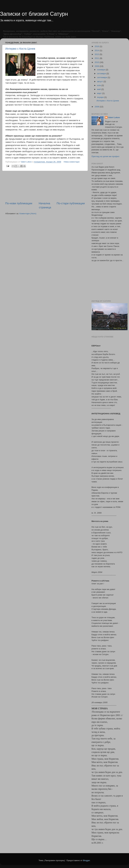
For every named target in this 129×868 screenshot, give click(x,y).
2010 (97, 62)
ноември (101, 70)
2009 (97, 66)
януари (101, 97)
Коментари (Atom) (28, 214)
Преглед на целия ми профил (105, 156)
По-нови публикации (19, 203)
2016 (97, 46)
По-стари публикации (71, 203)
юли (99, 85)
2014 (97, 50)
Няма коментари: (72, 162)
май (99, 89)
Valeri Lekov (114, 117)
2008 (97, 107)
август (100, 81)
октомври (102, 74)
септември (102, 77)
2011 (97, 58)
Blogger (86, 860)
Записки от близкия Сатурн (34, 14)
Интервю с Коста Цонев (20, 49)
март (100, 93)
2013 (97, 54)
